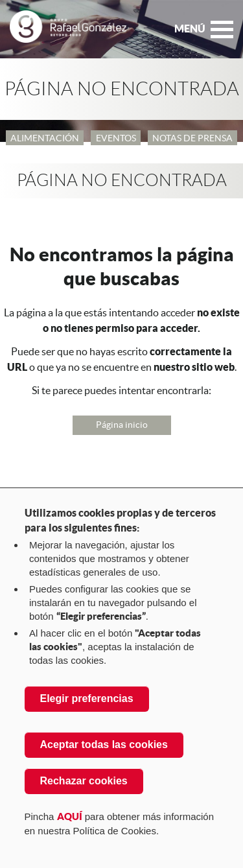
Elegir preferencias (87, 698)
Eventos (116, 138)
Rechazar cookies (84, 781)
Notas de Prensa (192, 138)
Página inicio (122, 425)
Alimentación (45, 138)
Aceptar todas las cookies (104, 745)
